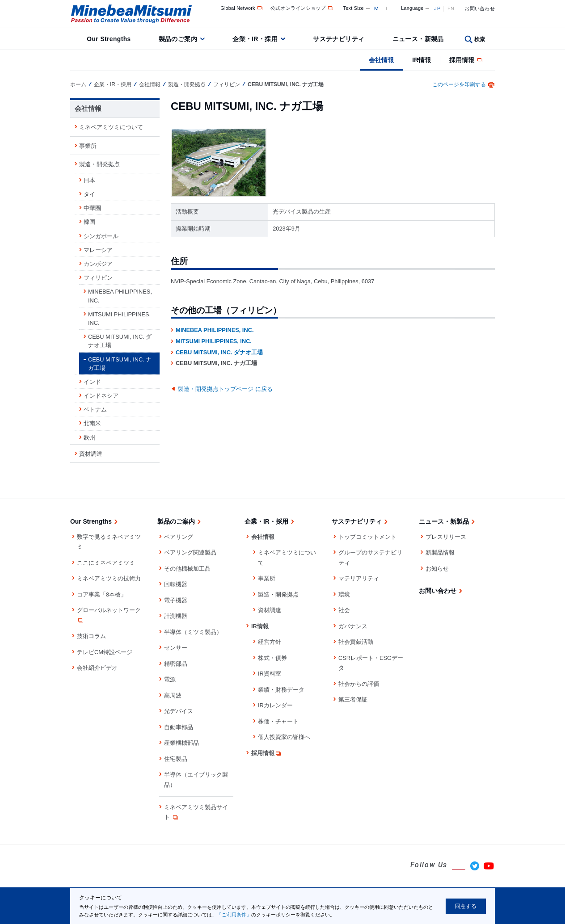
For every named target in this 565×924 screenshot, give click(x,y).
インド (92, 382)
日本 (89, 180)
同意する (466, 906)
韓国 (89, 222)
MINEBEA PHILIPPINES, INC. (215, 330)
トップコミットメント (367, 537)
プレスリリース (446, 537)
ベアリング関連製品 (190, 552)
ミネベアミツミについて (111, 127)
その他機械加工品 (187, 569)
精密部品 (176, 664)
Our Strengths (109, 39)
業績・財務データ (281, 690)
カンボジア (98, 264)
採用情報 (466, 60)
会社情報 (381, 60)
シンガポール (101, 236)
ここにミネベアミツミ (106, 563)
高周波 (173, 695)
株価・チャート (278, 721)
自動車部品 (179, 727)
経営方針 (270, 642)
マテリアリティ (359, 578)
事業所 (88, 146)
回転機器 (176, 584)
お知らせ (437, 569)
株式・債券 (272, 658)
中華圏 (92, 208)
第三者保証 (353, 699)
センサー (176, 648)
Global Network (242, 8)
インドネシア (101, 396)
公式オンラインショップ (302, 8)
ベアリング (179, 537)
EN (451, 8)
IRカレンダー (275, 705)
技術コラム (91, 636)
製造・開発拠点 (187, 84)
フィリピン (227, 84)
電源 (170, 679)
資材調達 (91, 454)
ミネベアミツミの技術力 (109, 578)
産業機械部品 (181, 743)
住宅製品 (176, 759)
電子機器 (176, 600)
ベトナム (95, 409)
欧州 (89, 438)
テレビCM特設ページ (105, 652)
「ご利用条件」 (234, 915)
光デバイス (179, 711)
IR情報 (422, 60)
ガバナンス (353, 626)
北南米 (92, 423)
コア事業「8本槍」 (102, 594)
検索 (480, 39)
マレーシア (98, 250)
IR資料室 (270, 674)
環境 (344, 594)
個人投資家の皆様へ (284, 737)
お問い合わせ (480, 8)
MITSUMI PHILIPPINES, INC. (214, 341)
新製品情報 (440, 552)
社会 (344, 610)
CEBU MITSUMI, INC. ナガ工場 (120, 364)
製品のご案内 (178, 39)
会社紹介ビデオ (97, 668)
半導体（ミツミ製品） (193, 632)
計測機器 (176, 616)
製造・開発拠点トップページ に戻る (225, 389)
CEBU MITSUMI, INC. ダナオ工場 (219, 352)
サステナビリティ (339, 39)
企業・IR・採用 (255, 39)
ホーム (78, 84)
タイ (89, 194)
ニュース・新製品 (418, 39)
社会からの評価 (359, 684)
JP (437, 8)
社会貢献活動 (356, 642)
